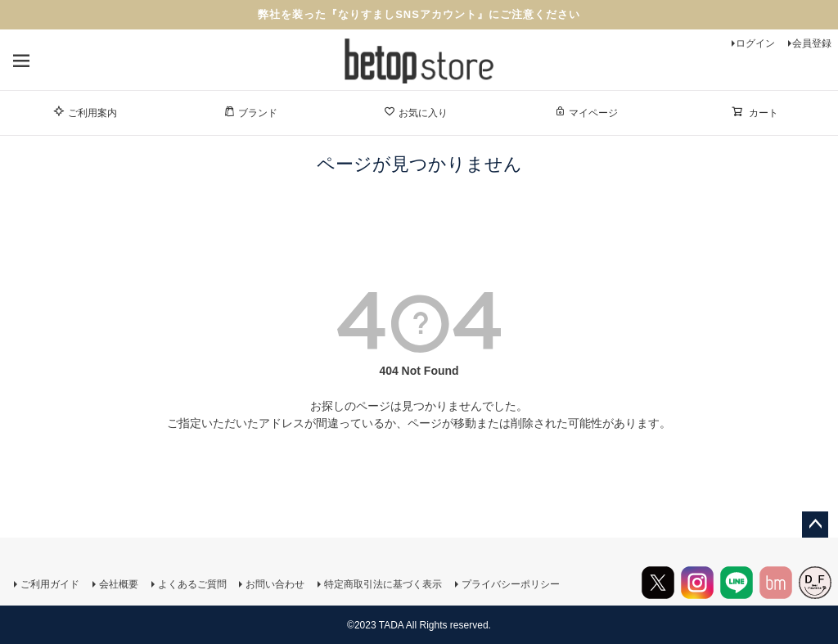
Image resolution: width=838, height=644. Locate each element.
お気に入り (416, 112)
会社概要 (118, 584)
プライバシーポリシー (511, 584)
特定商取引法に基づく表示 (383, 584)
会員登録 (812, 43)
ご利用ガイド (49, 584)
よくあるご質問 (191, 584)
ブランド (250, 112)
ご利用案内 (85, 112)
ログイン (755, 43)
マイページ (586, 112)
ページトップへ (815, 525)
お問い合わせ (275, 584)
